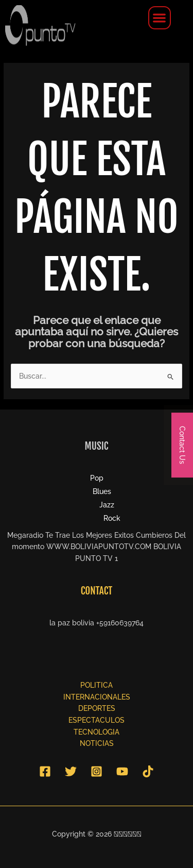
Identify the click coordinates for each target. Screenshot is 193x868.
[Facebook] (45, 771)
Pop (97, 478)
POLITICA (97, 685)
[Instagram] (97, 771)
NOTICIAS (97, 743)
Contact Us (182, 445)
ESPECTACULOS (97, 720)
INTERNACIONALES (97, 697)
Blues (102, 491)
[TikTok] (148, 771)
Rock (112, 518)
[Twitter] (71, 771)
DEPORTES (97, 708)
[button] (160, 18)
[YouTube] (122, 771)
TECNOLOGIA (97, 732)
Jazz (107, 505)
